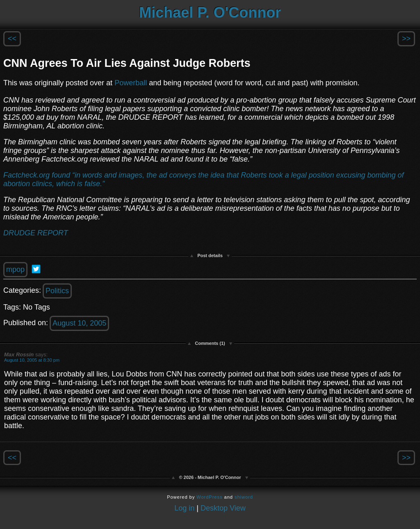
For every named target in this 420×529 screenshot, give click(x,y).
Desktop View (223, 508)
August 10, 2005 (79, 323)
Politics (57, 291)
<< (12, 39)
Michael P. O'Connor (210, 13)
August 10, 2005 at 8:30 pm (32, 360)
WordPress (209, 497)
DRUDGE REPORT (36, 233)
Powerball (132, 83)
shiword (244, 497)
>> (406, 39)
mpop (15, 269)
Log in (184, 508)
